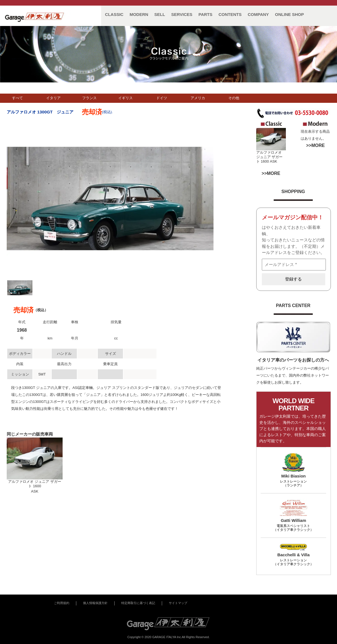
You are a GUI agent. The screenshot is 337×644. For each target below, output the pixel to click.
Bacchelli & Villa (293, 555)
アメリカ (198, 98)
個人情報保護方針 (95, 603)
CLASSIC (114, 14)
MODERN (139, 14)
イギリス (125, 98)
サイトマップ (178, 603)
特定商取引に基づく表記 (138, 603)
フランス (89, 98)
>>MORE (315, 145)
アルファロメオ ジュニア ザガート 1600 (270, 157)
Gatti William (294, 520)
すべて (17, 98)
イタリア (53, 98)
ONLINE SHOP (289, 14)
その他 (234, 98)
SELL (160, 14)
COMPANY (258, 14)
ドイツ (162, 98)
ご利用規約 (62, 603)
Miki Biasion (293, 476)
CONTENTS (230, 14)
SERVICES (182, 14)
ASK (274, 161)
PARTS (205, 14)
